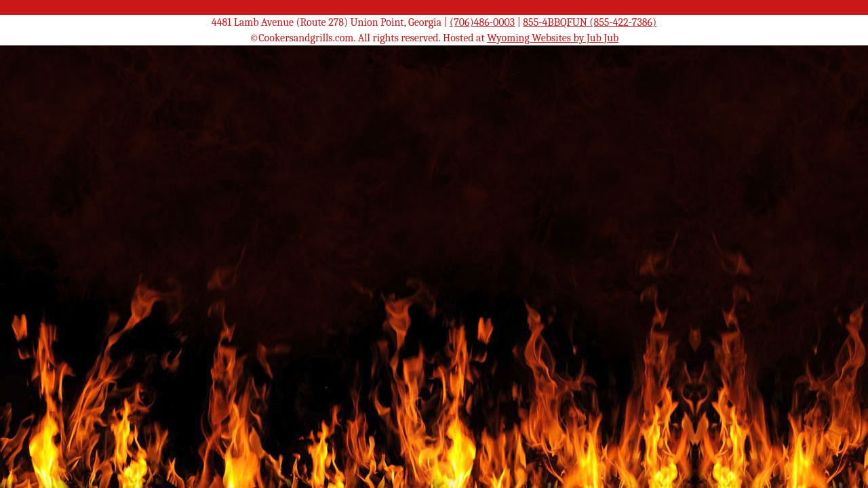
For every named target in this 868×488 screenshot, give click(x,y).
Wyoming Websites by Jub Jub (553, 38)
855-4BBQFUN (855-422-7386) (590, 22)
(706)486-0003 (482, 22)
